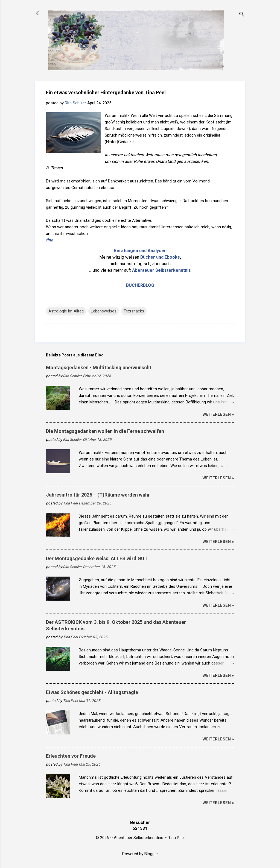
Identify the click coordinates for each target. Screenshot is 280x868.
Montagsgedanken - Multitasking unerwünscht (99, 367)
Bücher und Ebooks (160, 257)
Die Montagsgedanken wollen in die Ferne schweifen (105, 431)
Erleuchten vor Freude (71, 756)
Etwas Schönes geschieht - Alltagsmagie (92, 692)
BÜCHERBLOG (140, 285)
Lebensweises (104, 311)
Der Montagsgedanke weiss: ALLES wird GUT (97, 558)
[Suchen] (242, 15)
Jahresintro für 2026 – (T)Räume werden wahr (98, 495)
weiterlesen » (218, 414)
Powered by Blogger (140, 854)
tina (50, 240)
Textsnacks (134, 311)
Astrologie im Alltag (66, 311)
